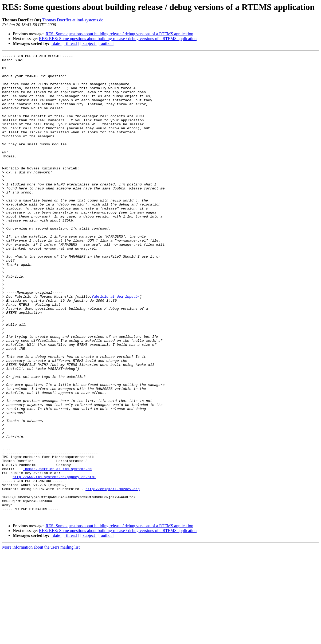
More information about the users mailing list (41, 639)
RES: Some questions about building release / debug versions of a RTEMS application (120, 34)
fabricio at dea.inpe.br (116, 345)
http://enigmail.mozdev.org (113, 576)
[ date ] (56, 43)
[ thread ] (71, 43)
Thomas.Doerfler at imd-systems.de (73, 20)
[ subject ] (89, 43)
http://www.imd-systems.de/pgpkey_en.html (54, 562)
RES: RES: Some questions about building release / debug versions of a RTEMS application (118, 39)
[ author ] (107, 43)
